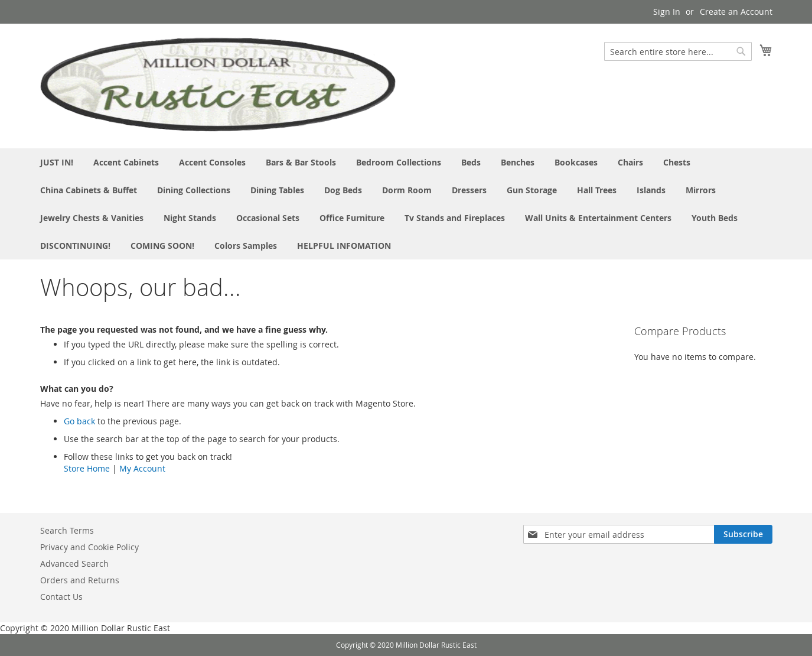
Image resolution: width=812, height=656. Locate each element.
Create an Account (736, 12)
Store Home (87, 468)
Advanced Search (74, 564)
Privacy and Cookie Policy (89, 547)
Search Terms (67, 530)
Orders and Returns (80, 580)
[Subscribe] (743, 534)
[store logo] (218, 85)
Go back (79, 421)
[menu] (406, 204)
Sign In (667, 12)
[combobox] (678, 51)
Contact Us (61, 597)
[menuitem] (57, 162)
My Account (142, 468)
